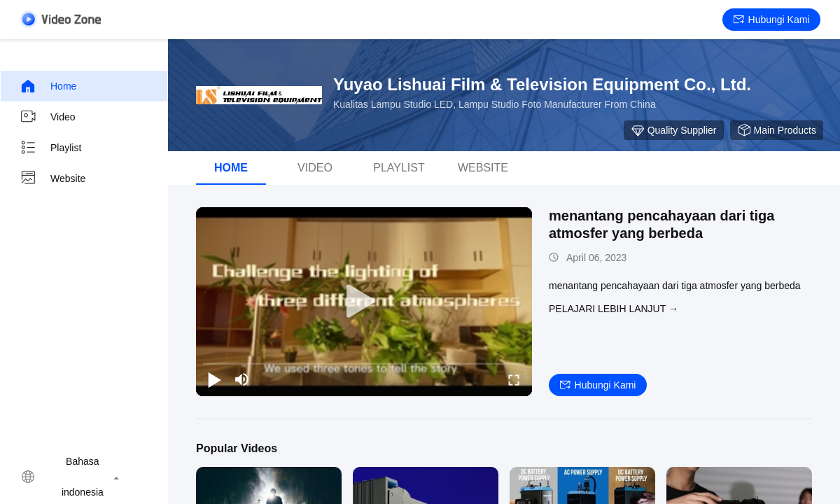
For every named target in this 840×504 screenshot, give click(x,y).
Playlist (50, 148)
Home (48, 86)
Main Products (777, 130)
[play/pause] (214, 379)
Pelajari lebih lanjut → (614, 309)
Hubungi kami (772, 20)
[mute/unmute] (242, 379)
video (48, 117)
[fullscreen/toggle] (514, 379)
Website (52, 178)
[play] (364, 302)
